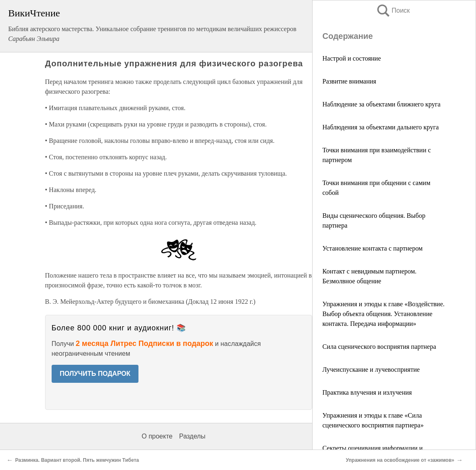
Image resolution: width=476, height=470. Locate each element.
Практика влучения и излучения (367, 392)
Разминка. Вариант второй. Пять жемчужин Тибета (77, 460)
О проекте (157, 436)
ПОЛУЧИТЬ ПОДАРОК (95, 374)
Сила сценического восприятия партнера (379, 347)
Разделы (192, 436)
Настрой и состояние (352, 58)
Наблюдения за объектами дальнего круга (381, 127)
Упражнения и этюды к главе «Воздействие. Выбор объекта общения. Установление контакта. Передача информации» (383, 314)
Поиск (393, 10)
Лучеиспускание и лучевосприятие (371, 369)
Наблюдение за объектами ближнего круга (381, 104)
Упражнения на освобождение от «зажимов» (400, 460)
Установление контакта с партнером (373, 248)
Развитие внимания (349, 81)
